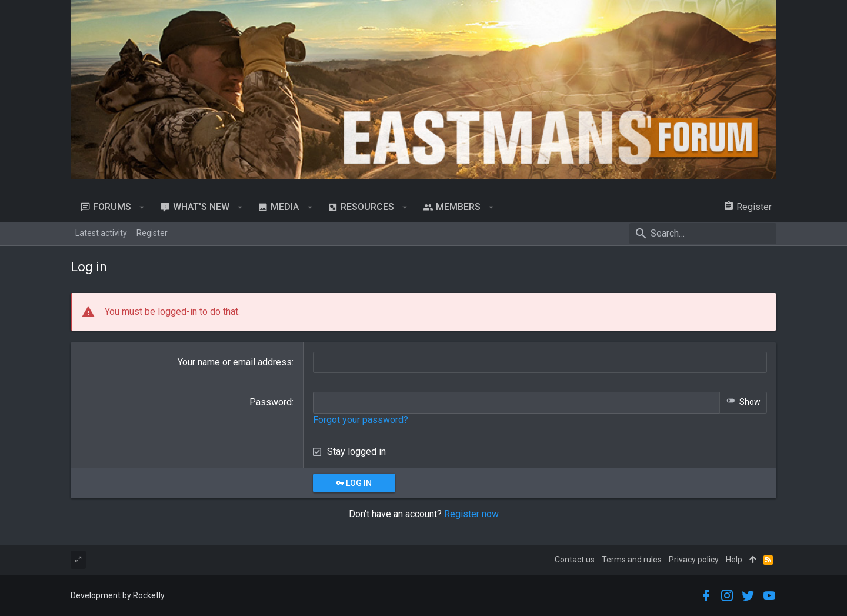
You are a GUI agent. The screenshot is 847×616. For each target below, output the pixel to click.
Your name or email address (235, 362)
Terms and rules (632, 560)
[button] (142, 207)
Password (271, 402)
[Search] (703, 234)
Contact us (575, 560)
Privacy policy (694, 560)
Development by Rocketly (118, 595)
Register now (471, 514)
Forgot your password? (361, 420)
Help (734, 560)
